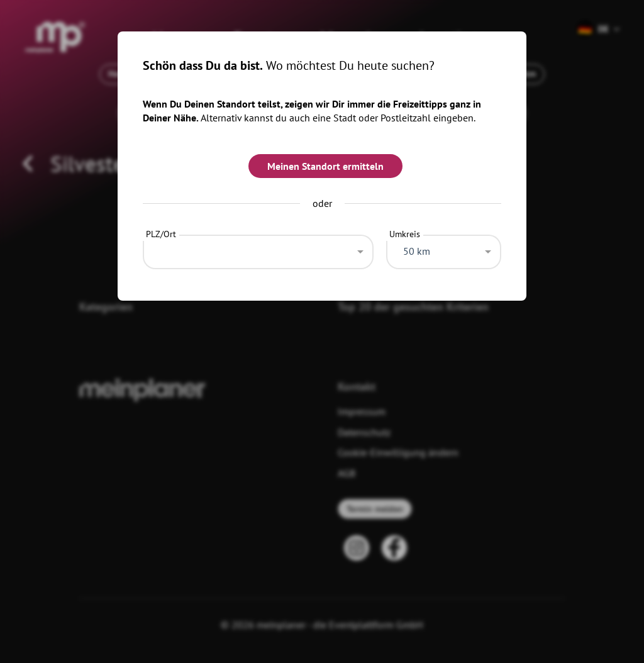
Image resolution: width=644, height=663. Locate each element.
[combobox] (258, 248)
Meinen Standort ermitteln (325, 166)
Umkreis (405, 234)
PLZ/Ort (161, 234)
